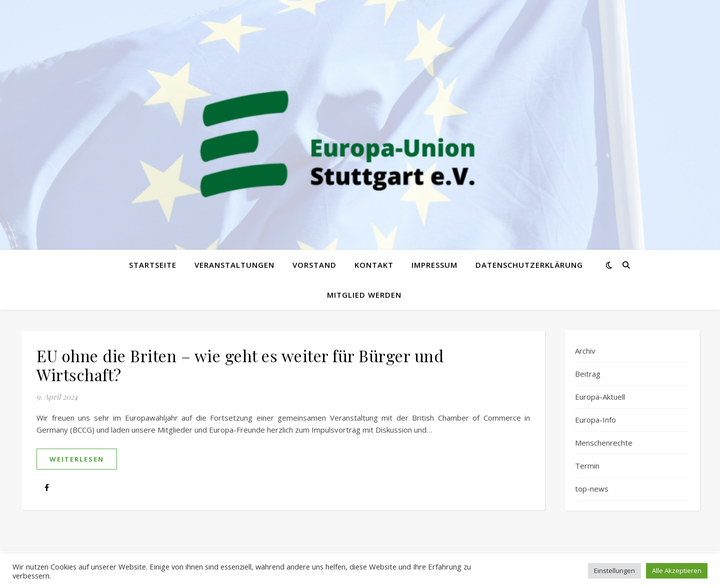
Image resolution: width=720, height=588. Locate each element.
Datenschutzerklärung (529, 265)
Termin (587, 466)
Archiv (585, 351)
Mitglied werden (364, 295)
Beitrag (588, 374)
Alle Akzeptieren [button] (677, 571)
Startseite (153, 265)
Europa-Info (595, 420)
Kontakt (374, 265)
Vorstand (314, 265)
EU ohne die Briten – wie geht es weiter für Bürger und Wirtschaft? (240, 365)
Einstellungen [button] (614, 571)
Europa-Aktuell (600, 397)
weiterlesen (77, 459)
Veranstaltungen (234, 265)
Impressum (434, 265)
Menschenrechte (604, 443)
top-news (592, 489)
